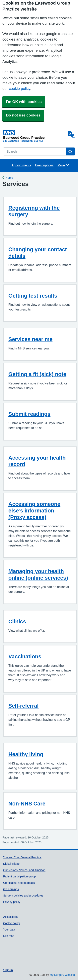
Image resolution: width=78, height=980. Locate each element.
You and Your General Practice (22, 857)
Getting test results (33, 296)
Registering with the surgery (34, 211)
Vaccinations (25, 656)
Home (9, 177)
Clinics (17, 621)
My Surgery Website (62, 975)
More (63, 165)
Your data (9, 930)
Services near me (30, 339)
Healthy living (26, 754)
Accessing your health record (37, 461)
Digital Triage (11, 864)
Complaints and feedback (19, 883)
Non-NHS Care (27, 804)
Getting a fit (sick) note (37, 374)
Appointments (21, 165)
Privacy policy (12, 902)
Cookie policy (11, 923)
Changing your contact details (38, 253)
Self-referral (24, 706)
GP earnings (11, 889)
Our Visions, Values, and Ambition (24, 870)
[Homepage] (35, 135)
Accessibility (11, 917)
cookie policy (19, 89)
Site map (9, 936)
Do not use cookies (23, 115)
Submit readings (29, 414)
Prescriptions (44, 165)
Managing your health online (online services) (38, 574)
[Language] (71, 134)
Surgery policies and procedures (23, 896)
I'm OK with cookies (24, 102)
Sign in (8, 970)
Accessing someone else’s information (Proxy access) (34, 511)
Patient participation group (19, 876)
